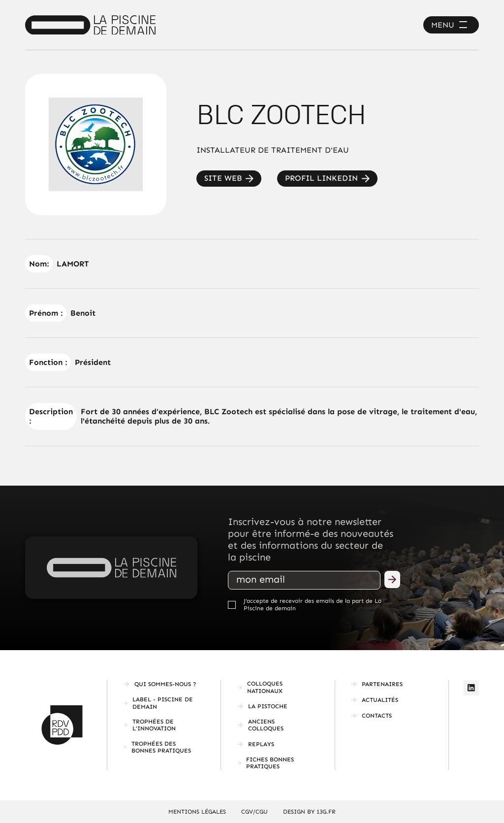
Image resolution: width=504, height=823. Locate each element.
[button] (451, 25)
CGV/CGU (254, 812)
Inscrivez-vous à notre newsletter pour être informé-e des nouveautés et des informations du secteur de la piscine (311, 539)
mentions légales (197, 812)
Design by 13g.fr (309, 812)
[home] (90, 25)
